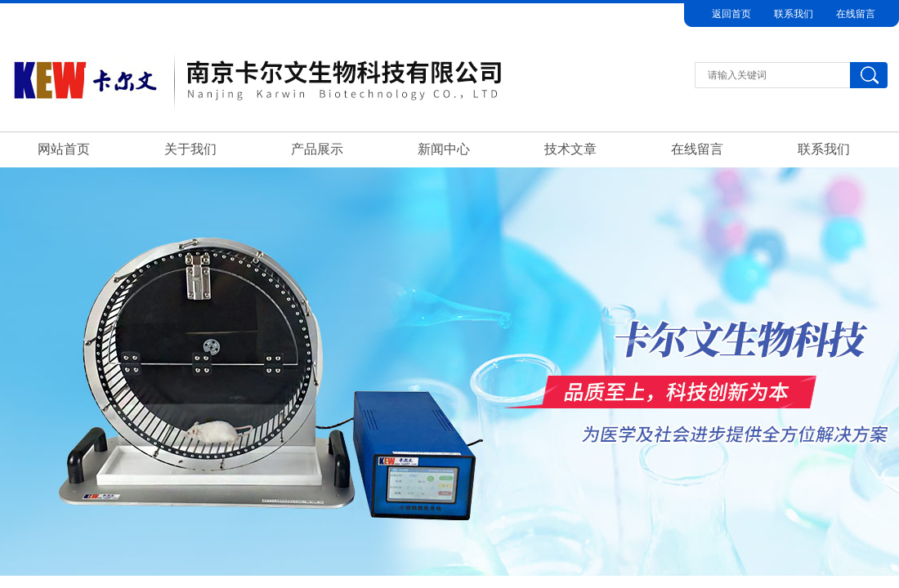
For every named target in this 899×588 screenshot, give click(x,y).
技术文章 (570, 149)
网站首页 (64, 149)
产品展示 (317, 149)
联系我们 (794, 14)
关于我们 (190, 149)
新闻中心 (444, 149)
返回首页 (731, 14)
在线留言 (856, 14)
